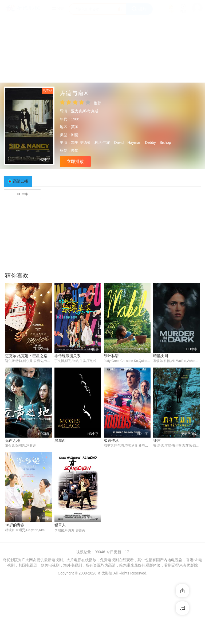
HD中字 (22, 194)
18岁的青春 (15, 525)
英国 (75, 127)
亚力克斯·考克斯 (85, 111)
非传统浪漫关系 (68, 356)
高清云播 (21, 181)
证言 (157, 441)
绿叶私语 (111, 356)
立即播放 (75, 162)
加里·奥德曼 (81, 142)
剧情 (75, 135)
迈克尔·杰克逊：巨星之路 (26, 356)
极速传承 (111, 441)
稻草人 (60, 525)
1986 (75, 119)
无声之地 (13, 441)
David (119, 142)
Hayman (134, 142)
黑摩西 (60, 441)
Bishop (165, 142)
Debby (150, 142)
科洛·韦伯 (102, 142)
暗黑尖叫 (161, 356)
